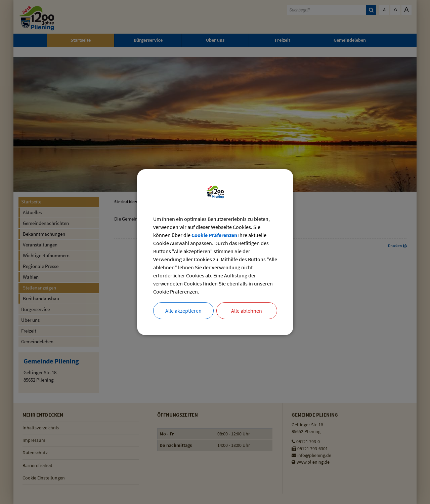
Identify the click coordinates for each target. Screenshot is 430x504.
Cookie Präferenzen (214, 235)
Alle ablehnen (247, 311)
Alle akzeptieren (183, 311)
